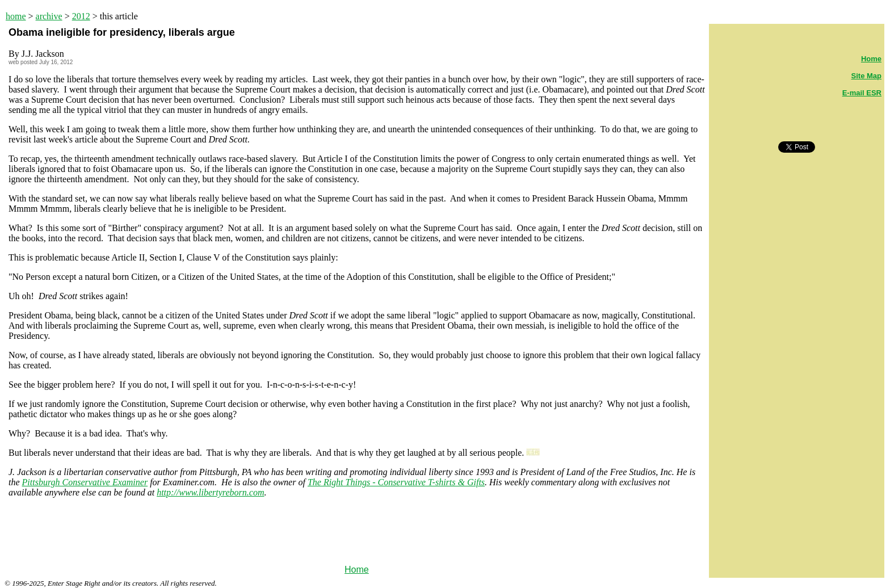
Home (357, 570)
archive (49, 16)
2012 (81, 16)
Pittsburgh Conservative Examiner (85, 482)
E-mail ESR (862, 93)
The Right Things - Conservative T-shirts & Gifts (396, 482)
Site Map (866, 76)
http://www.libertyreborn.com (210, 492)
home (16, 16)
